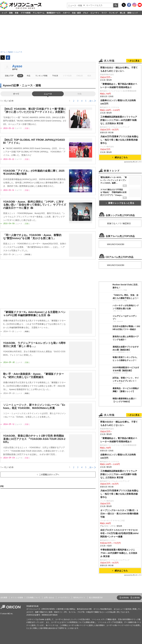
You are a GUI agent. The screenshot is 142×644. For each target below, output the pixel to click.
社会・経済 (76, 13)
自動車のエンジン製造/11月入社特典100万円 (118, 102)
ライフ (104, 13)
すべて (16, 94)
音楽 (17, 13)
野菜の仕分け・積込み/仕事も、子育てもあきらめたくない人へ (119, 69)
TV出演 (55, 76)
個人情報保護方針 (96, 598)
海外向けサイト (79, 598)
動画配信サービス (54, 13)
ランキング (113, 13)
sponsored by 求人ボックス (133, 162)
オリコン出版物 (17, 598)
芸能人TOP (9, 76)
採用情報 (125, 598)
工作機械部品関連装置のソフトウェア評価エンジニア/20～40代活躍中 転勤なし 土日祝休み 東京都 (119, 120)
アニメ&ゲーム (39, 13)
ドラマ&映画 (26, 13)
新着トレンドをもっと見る (120, 203)
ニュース (48, 94)
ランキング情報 (41, 76)
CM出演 (80, 76)
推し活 (123, 13)
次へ (91, 101)
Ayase (17, 66)
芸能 (11, 13)
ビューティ (95, 13)
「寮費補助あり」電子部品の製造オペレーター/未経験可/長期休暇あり (119, 86)
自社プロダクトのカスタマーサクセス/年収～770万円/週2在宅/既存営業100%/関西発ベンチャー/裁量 (120, 533)
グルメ (86, 13)
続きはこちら (120, 157)
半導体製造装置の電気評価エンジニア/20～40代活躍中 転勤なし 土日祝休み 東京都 (119, 553)
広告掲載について (33, 598)
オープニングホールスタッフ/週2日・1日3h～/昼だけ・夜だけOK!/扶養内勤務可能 (119, 514)
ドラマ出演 (67, 76)
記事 (20, 76)
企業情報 (136, 598)
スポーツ (66, 13)
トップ (4, 13)
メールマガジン (64, 598)
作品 (29, 76)
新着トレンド (133, 13)
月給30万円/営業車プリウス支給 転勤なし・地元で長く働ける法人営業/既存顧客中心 (120, 140)
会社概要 (4, 598)
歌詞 (89, 76)
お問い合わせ (49, 598)
